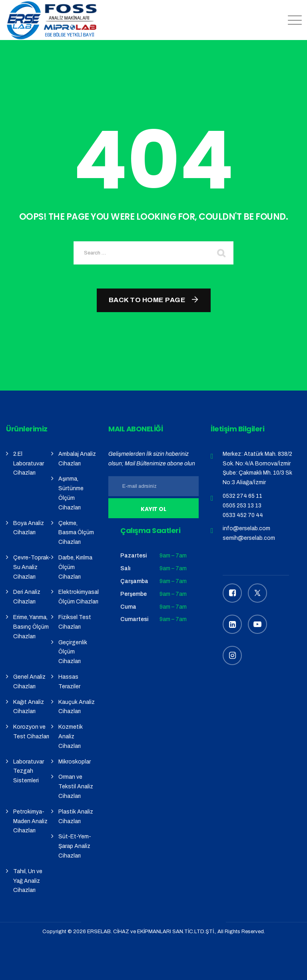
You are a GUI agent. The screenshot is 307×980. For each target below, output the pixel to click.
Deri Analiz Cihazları (27, 597)
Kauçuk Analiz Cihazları (77, 707)
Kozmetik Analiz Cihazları (71, 737)
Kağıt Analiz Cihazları (29, 707)
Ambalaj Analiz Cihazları (77, 459)
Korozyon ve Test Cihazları (31, 732)
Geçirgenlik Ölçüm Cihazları (73, 652)
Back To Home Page (147, 300)
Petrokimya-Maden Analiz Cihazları (30, 821)
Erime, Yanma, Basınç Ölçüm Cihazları (31, 627)
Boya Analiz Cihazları (29, 528)
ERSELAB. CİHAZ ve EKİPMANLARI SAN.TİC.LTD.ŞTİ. (151, 932)
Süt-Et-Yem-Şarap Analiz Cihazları (75, 846)
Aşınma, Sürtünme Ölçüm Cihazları (71, 493)
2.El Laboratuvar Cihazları (29, 464)
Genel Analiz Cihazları (29, 682)
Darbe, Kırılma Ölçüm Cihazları (75, 567)
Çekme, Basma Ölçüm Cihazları (76, 533)
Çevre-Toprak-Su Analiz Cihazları (32, 567)
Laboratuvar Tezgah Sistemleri (29, 771)
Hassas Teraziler (69, 682)
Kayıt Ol (154, 509)
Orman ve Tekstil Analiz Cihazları (76, 787)
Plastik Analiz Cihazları (76, 817)
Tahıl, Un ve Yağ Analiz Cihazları (28, 881)
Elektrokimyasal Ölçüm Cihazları (79, 597)
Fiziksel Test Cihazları (75, 622)
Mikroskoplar (75, 762)
